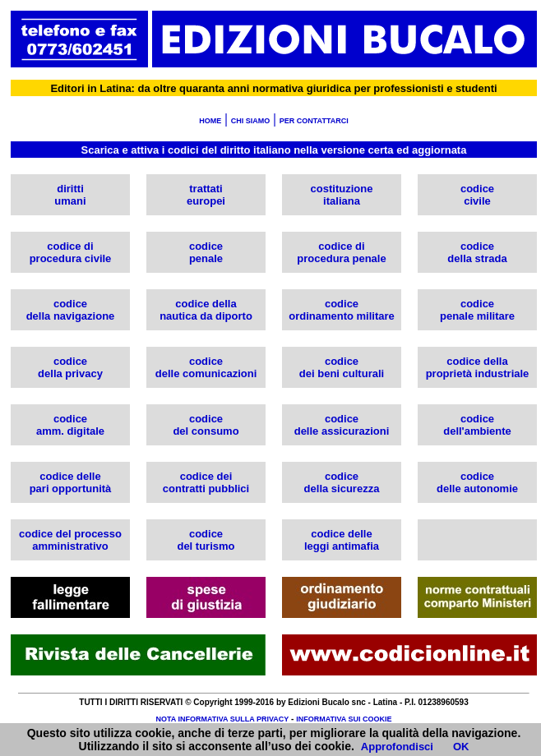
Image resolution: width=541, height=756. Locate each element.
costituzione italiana (342, 195)
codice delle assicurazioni (342, 425)
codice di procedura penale (341, 252)
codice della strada (477, 252)
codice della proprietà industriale (478, 367)
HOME (210, 121)
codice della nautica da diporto (206, 310)
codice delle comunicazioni (206, 367)
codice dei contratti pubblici (206, 482)
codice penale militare (477, 310)
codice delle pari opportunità (71, 482)
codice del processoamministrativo (70, 540)
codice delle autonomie (477, 482)
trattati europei (206, 195)
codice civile (477, 195)
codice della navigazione (71, 310)
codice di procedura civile (71, 252)
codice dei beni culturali (342, 367)
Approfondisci (397, 747)
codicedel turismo (206, 540)
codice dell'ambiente (477, 425)
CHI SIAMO (251, 121)
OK (461, 747)
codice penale (206, 252)
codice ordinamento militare (342, 310)
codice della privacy (70, 367)
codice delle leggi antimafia (342, 540)
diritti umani (70, 195)
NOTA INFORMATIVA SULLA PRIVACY (222, 719)
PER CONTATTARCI (314, 121)
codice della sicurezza (342, 482)
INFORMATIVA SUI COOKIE (344, 719)
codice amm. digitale (70, 425)
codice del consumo (206, 425)
